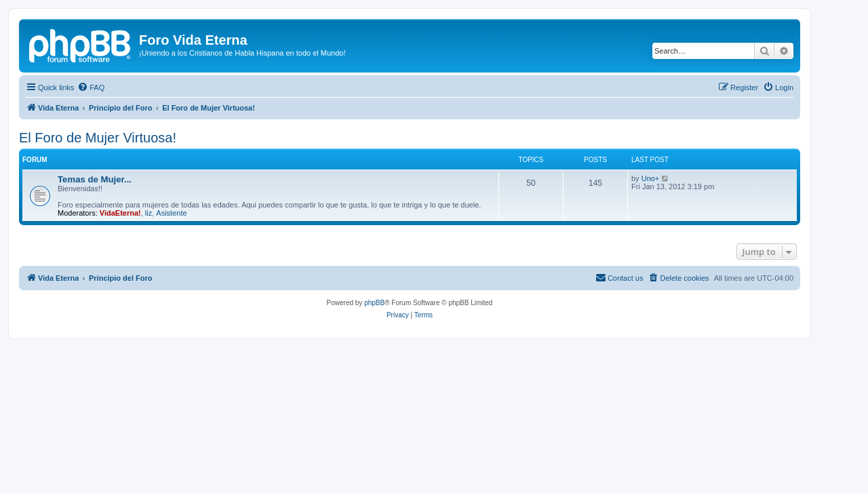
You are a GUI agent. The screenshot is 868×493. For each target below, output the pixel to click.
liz (149, 213)
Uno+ (651, 178)
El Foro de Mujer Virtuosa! (98, 138)
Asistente (171, 213)
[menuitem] (91, 87)
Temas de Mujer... (95, 179)
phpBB (374, 303)
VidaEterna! (120, 213)
